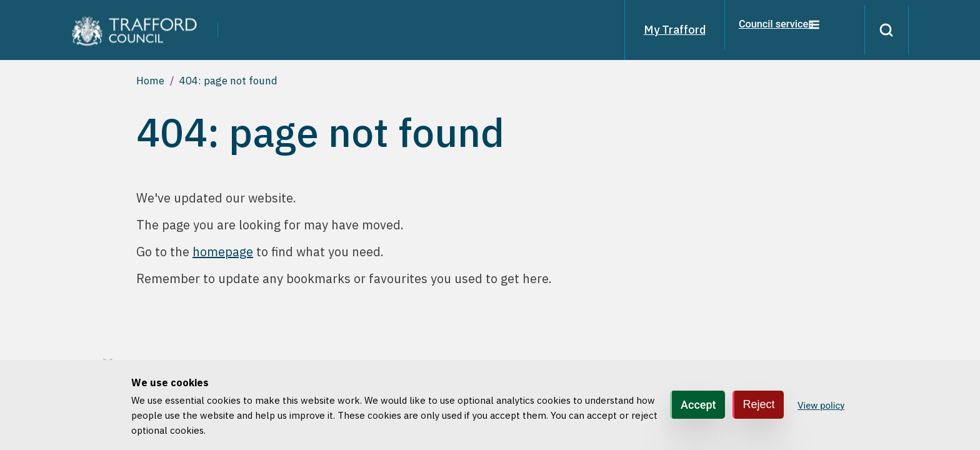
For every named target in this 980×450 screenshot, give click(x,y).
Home (150, 81)
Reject (759, 404)
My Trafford (667, 30)
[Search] (882, 30)
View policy (821, 406)
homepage (223, 252)
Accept (698, 405)
